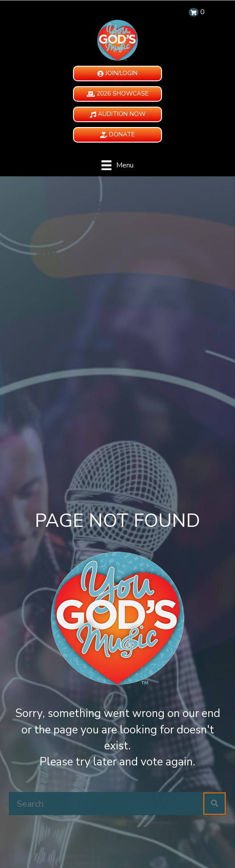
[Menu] (117, 165)
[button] (117, 74)
